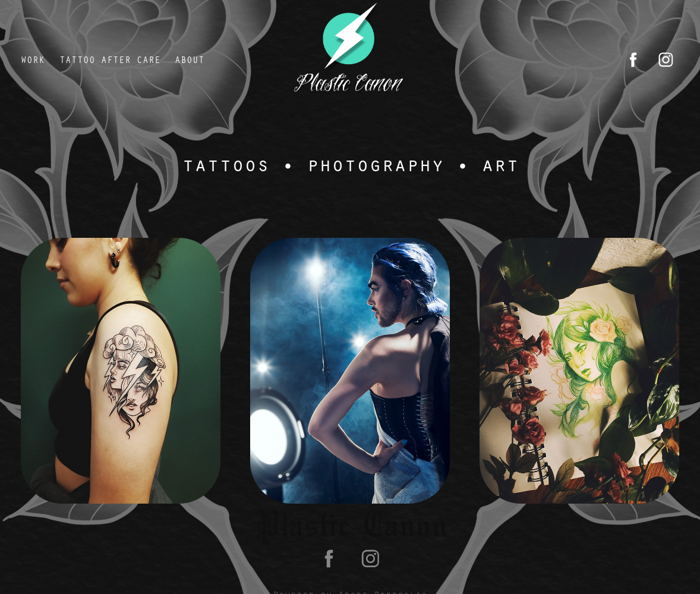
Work (33, 59)
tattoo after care (110, 59)
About (190, 59)
